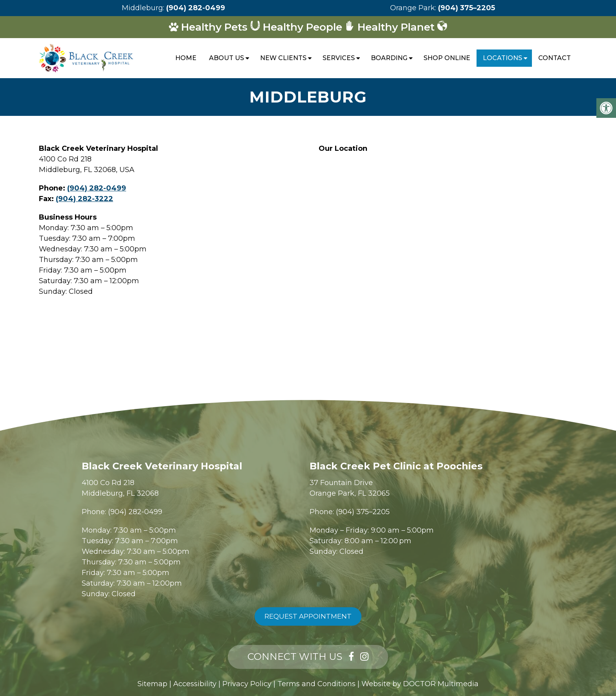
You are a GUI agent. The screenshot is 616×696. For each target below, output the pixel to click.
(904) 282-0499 (196, 8)
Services (339, 58)
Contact (555, 58)
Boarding (389, 58)
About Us (226, 58)
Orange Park (412, 8)
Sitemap (152, 684)
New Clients (283, 58)
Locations (502, 58)
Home (186, 58)
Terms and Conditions (316, 684)
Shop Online (447, 58)
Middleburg (142, 8)
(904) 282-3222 (84, 199)
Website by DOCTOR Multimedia (420, 684)
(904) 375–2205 (467, 8)
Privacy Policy (247, 684)
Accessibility (195, 684)
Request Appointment (308, 616)
